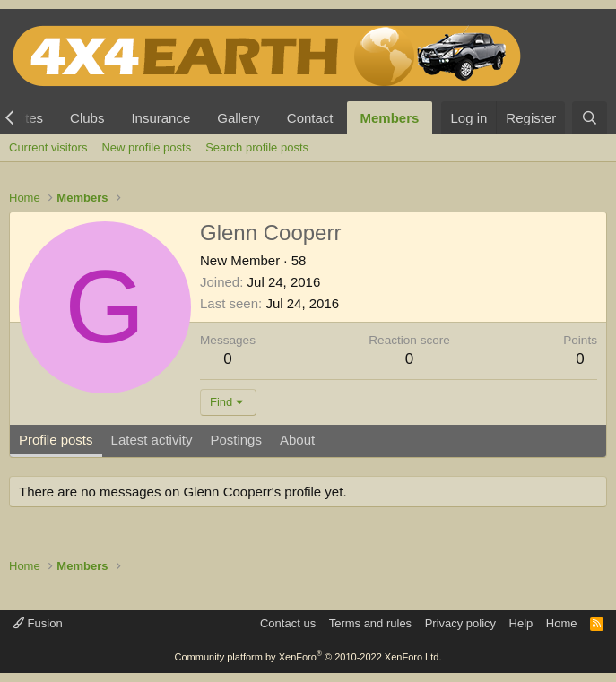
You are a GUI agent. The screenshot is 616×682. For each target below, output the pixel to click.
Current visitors (48, 147)
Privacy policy (460, 623)
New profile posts (146, 147)
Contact (310, 118)
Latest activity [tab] (152, 440)
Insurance (161, 118)
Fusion (38, 623)
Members (390, 118)
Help (521, 623)
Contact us (288, 623)
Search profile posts (257, 147)
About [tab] (297, 440)
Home (562, 623)
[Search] (590, 118)
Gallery (239, 118)
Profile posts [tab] (56, 440)
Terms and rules (370, 623)
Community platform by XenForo (308, 657)
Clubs (87, 118)
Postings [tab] (236, 440)
